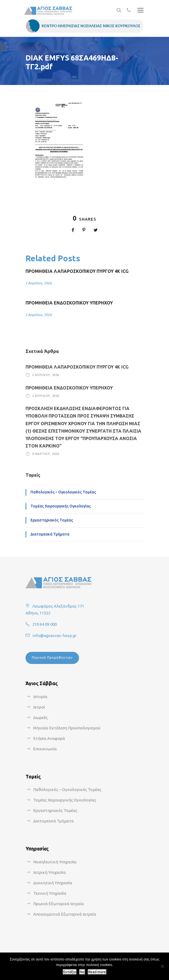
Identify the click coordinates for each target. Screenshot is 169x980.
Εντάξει (70, 972)
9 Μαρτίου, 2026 (46, 454)
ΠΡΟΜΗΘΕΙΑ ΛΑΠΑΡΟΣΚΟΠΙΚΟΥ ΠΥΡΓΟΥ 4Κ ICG (77, 271)
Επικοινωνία (45, 749)
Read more (97, 972)
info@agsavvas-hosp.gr (54, 636)
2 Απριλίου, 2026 (39, 283)
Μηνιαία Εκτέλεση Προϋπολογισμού (67, 728)
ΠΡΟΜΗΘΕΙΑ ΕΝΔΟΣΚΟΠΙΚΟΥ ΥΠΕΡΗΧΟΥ (69, 303)
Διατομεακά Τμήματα (50, 534)
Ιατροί (39, 707)
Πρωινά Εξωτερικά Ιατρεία (59, 904)
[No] (162, 966)
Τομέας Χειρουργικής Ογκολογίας (61, 506)
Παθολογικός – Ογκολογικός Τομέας (63, 492)
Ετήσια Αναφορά (49, 738)
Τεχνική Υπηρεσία (50, 893)
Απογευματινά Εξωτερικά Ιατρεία (65, 914)
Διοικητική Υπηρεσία (53, 883)
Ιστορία (40, 697)
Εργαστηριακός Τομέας (52, 520)
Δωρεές (40, 717)
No (82, 972)
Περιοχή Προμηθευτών (52, 658)
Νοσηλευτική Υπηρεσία (55, 862)
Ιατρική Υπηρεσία (50, 872)
